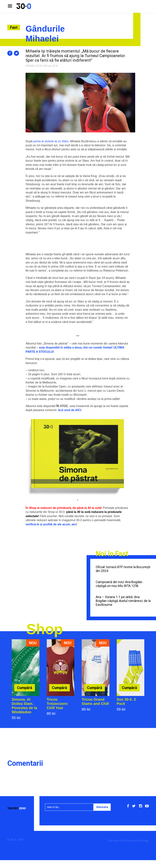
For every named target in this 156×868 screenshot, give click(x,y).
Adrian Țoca (34, 66)
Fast (14, 27)
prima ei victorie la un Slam (51, 141)
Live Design (142, 841)
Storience (128, 841)
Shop (45, 629)
